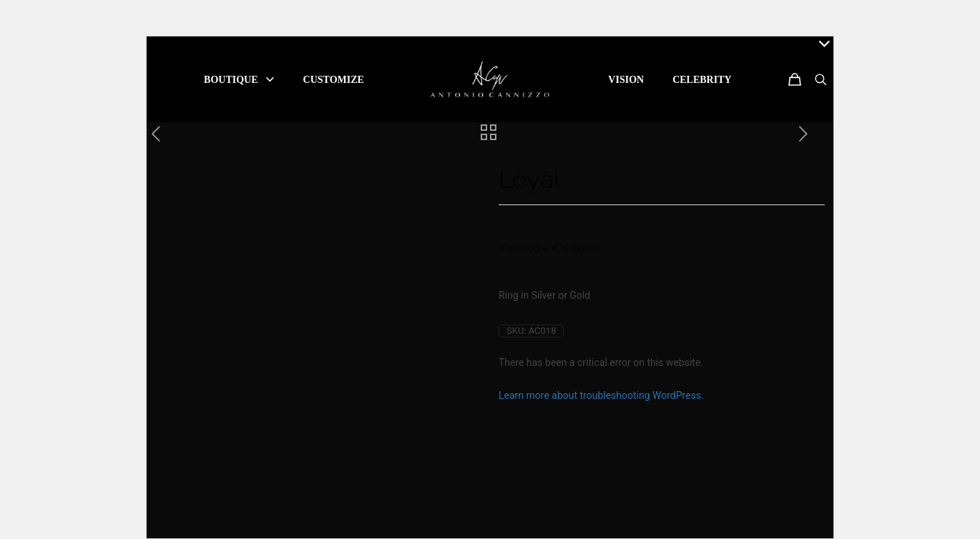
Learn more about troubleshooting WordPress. (601, 395)
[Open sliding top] (817, 53)
